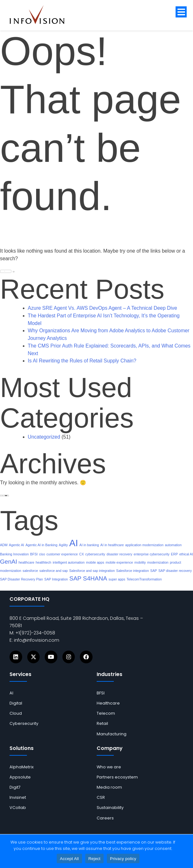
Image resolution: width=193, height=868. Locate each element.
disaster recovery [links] (119, 554)
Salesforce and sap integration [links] (92, 571)
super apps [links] (117, 579)
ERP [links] (174, 554)
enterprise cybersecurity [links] (152, 554)
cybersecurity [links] (95, 554)
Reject (94, 859)
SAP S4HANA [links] (88, 578)
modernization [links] (158, 562)
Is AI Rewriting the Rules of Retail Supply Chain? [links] (82, 361)
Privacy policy (123, 859)
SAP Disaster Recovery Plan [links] (21, 579)
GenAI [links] (9, 562)
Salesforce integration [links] (133, 571)
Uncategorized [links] (44, 437)
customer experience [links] (62, 554)
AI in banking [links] (89, 545)
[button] (181, 12)
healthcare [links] (26, 562)
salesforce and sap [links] (53, 571)
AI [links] (74, 543)
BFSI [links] (34, 554)
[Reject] (185, 851)
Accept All (69, 859)
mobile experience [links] (119, 562)
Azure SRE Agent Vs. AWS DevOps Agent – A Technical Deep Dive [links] (103, 308)
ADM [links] (4, 545)
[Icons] (16, 657)
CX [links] (82, 554)
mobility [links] (140, 562)
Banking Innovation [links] (14, 554)
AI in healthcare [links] (112, 545)
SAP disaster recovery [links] (175, 571)
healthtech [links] (44, 562)
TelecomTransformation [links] (144, 579)
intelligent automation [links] (69, 562)
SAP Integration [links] (56, 579)
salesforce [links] (30, 571)
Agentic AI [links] (16, 545)
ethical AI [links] (186, 554)
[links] (42, 15)
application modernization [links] (144, 545)
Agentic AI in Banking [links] (41, 545)
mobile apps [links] (95, 562)
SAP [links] (154, 571)
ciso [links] (42, 554)
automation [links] (173, 545)
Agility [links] (63, 545)
